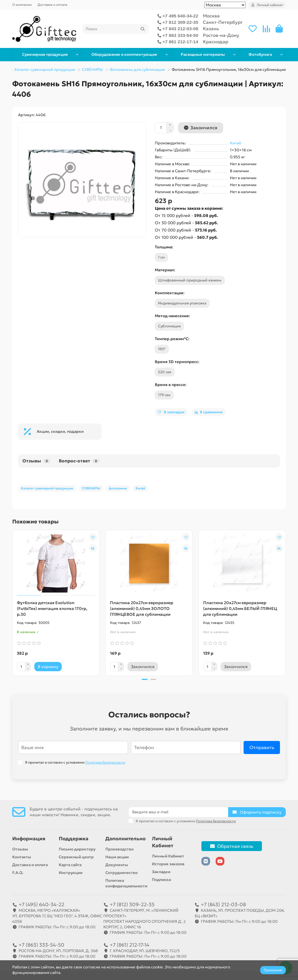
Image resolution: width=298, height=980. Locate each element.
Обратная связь (232, 846)
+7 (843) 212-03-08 (223, 904)
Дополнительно (125, 839)
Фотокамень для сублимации (137, 70)
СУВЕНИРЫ (92, 70)
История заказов (168, 864)
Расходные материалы (203, 54)
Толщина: (164, 247)
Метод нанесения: (172, 316)
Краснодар (215, 42)
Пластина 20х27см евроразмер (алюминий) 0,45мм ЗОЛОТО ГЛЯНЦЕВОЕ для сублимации (142, 609)
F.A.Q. (18, 873)
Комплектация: (170, 293)
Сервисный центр (76, 857)
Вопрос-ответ (79, 461)
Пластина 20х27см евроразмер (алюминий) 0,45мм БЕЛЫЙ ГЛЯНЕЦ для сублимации (240, 609)
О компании (22, 5)
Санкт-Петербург (223, 22)
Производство (119, 849)
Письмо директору (77, 849)
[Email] (178, 812)
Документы (117, 865)
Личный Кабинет (163, 842)
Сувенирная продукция (45, 54)
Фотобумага (260, 54)
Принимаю (273, 970)
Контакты (22, 857)
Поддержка (74, 839)
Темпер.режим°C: (172, 339)
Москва (211, 16)
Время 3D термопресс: (177, 362)
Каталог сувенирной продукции (45, 70)
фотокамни (118, 488)
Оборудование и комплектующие (124, 54)
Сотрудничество (121, 873)
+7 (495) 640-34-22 (41, 904)
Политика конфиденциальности (126, 883)
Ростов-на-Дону (221, 35)
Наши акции (117, 857)
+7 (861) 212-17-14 (130, 945)
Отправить (262, 748)
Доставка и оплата (52, 5)
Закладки (161, 872)
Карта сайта (70, 865)
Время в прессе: (171, 385)
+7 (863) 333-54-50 (41, 945)
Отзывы (36, 461)
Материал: (165, 270)
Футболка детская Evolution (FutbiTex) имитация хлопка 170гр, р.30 (52, 609)
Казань (211, 29)
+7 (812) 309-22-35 (132, 904)
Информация (29, 839)
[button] (145, 679)
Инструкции (71, 873)
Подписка (161, 880)
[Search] (115, 29)
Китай (235, 143)
